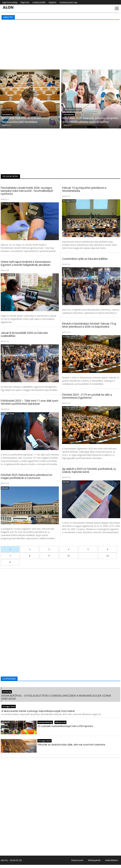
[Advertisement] (60, 44)
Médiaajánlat (94, 860)
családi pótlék (39, 2)
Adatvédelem (112, 860)
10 (69, 556)
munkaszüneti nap (68, 2)
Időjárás (52, 2)
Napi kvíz (25, 2)
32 (108, 556)
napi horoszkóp (10, 2)
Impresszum (77, 860)
